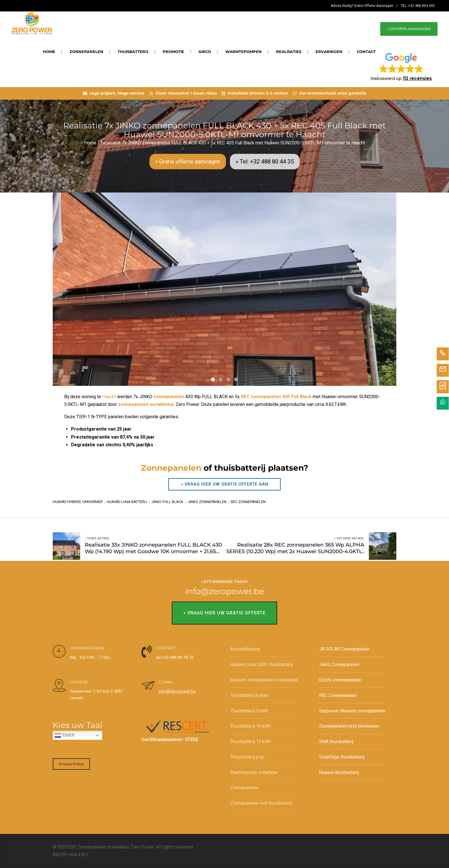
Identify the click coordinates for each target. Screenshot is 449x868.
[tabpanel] (224, 289)
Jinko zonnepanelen (207, 502)
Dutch (64, 735)
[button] (401, 66)
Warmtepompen (244, 52)
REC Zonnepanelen (338, 695)
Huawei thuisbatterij (339, 772)
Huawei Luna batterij (127, 502)
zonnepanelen (169, 397)
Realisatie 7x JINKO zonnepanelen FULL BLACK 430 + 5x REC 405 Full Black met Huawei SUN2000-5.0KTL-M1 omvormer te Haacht (233, 143)
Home (49, 52)
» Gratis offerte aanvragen (188, 162)
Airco (205, 52)
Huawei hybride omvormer (78, 502)
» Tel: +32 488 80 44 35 (265, 162)
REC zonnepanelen (248, 502)
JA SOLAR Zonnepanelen (344, 649)
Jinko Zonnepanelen (339, 664)
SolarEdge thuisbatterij (342, 757)
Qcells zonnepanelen (340, 680)
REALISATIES (289, 52)
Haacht (109, 397)
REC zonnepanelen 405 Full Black (276, 397)
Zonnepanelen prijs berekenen (349, 726)
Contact (366, 52)
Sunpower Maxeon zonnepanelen (352, 711)
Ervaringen (329, 52)
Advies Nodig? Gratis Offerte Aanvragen (362, 6)
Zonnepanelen (86, 52)
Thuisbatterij (133, 52)
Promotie (173, 52)
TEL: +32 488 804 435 (418, 6)
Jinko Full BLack (167, 502)
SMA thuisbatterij (336, 742)
